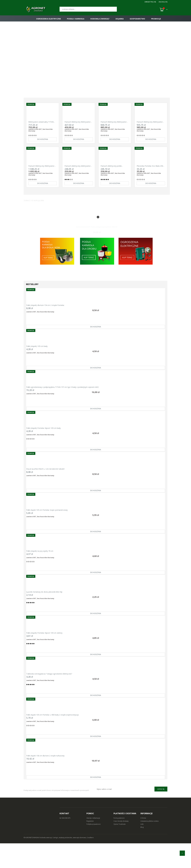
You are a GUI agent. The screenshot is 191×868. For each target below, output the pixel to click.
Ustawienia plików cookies (150, 846)
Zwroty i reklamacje (93, 843)
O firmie (143, 843)
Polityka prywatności (94, 849)
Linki (142, 849)
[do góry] (182, 853)
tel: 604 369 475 (65, 843)
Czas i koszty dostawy (121, 846)
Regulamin (90, 846)
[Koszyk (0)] (164, 10)
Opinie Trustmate (120, 849)
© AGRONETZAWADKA (32, 862)
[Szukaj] (88, 9)
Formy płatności (119, 843)
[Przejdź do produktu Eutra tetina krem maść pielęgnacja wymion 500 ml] (97, 223)
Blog (142, 852)
